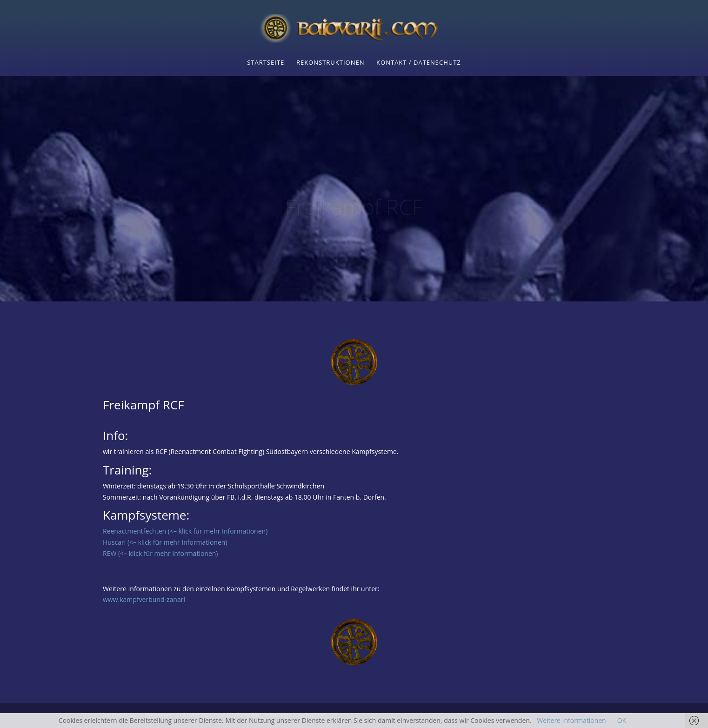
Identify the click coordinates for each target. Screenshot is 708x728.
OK (622, 720)
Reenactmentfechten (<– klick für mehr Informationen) (185, 531)
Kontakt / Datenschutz (419, 63)
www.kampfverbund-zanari (144, 599)
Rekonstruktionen (331, 63)
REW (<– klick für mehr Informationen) (160, 553)
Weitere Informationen (571, 720)
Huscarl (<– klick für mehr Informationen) (165, 542)
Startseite (266, 63)
